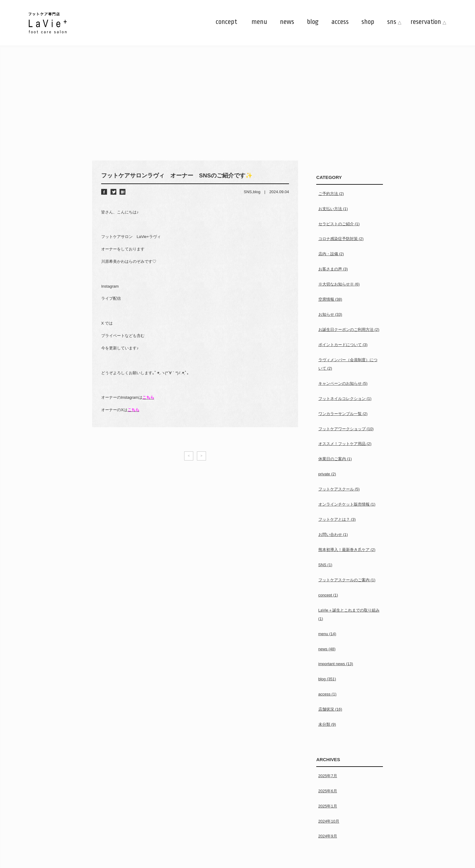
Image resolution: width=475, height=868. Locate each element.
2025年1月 (328, 806)
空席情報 (330, 299)
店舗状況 (330, 709)
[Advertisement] (237, 115)
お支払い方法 (333, 209)
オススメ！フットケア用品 (345, 444)
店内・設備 (331, 254)
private (327, 474)
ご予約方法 (331, 194)
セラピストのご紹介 (339, 224)
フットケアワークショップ (346, 429)
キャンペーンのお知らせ (343, 383)
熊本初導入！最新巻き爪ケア (347, 550)
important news (336, 664)
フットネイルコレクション (345, 399)
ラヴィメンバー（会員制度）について (348, 364)
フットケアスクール (339, 489)
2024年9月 (328, 836)
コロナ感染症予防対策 (341, 239)
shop (368, 22)
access (340, 22)
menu (259, 22)
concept (226, 22)
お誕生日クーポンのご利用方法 (349, 330)
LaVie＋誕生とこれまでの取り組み (349, 614)
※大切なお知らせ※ (339, 284)
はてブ (122, 192)
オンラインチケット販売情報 (347, 504)
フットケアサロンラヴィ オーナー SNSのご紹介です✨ (177, 175)
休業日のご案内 (335, 459)
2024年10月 (329, 821)
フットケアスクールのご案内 (347, 580)
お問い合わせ (333, 535)
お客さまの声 (333, 269)
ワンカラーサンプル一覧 (343, 414)
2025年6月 (328, 791)
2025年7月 (328, 776)
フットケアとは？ (337, 519)
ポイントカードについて (343, 345)
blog (313, 22)
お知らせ (330, 314)
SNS (248, 192)
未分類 (327, 724)
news (287, 22)
